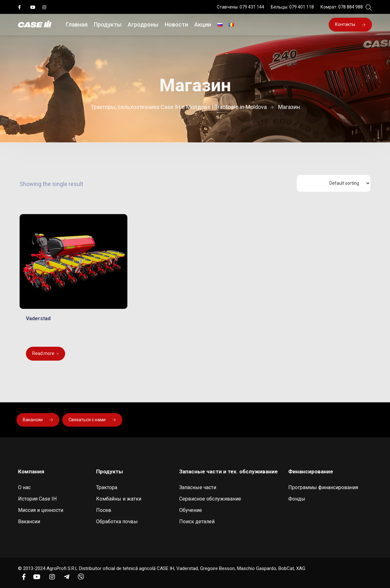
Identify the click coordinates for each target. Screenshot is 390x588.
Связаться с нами (92, 420)
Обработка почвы (117, 522)
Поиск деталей (197, 522)
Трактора (107, 487)
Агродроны (143, 24)
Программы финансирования (323, 487)
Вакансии (38, 420)
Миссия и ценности (41, 510)
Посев (104, 510)
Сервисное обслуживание (210, 499)
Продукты (108, 24)
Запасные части (198, 487)
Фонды (297, 499)
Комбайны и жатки (119, 499)
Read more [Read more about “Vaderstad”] (43, 353)
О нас (24, 487)
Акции (203, 24)
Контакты (350, 24)
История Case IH (37, 499)
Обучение (191, 510)
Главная (77, 24)
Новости (176, 24)
